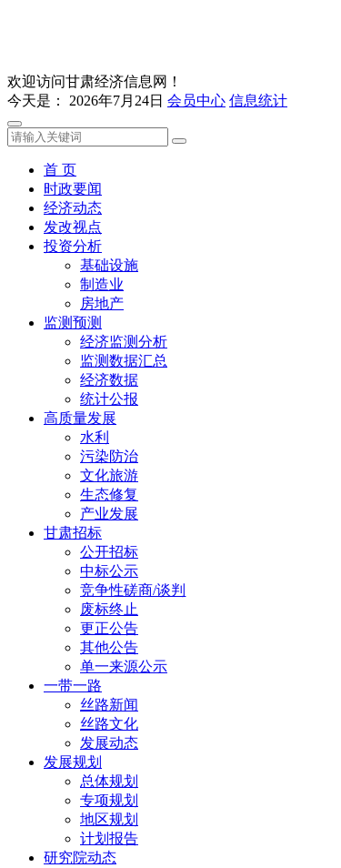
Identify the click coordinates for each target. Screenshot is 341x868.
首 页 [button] (60, 170)
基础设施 (109, 265)
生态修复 (109, 495)
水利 (95, 437)
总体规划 (109, 781)
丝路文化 (109, 724)
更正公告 (109, 628)
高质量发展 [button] (80, 418)
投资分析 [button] (73, 246)
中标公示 (109, 571)
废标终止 (109, 609)
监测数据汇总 (124, 361)
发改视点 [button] (73, 227)
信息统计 (258, 101)
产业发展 (109, 514)
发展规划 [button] (73, 762)
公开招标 (109, 552)
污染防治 (109, 456)
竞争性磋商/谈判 (133, 590)
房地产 (102, 303)
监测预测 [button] (73, 323)
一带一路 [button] (73, 686)
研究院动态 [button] (80, 858)
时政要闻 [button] (73, 189)
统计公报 (109, 399)
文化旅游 (109, 475)
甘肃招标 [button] (73, 533)
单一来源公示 (124, 666)
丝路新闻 (109, 705)
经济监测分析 (124, 342)
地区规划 (109, 819)
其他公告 (109, 647)
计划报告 (109, 838)
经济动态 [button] (73, 208)
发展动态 (109, 743)
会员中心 (196, 101)
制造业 (102, 284)
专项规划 (109, 800)
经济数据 (109, 380)
